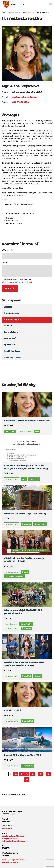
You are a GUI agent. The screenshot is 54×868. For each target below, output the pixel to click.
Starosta (8, 307)
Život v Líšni (34, 479)
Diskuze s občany (12, 357)
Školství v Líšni (40, 524)
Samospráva (13, 12)
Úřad (37, 431)
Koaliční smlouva (12, 351)
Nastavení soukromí (11, 862)
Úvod (4, 12)
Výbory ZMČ (10, 345)
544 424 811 (7, 828)
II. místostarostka (27, 12)
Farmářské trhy (11, 624)
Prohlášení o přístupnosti (13, 860)
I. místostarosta (11, 313)
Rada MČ (8, 326)
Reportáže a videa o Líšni (15, 576)
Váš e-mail (6, 250)
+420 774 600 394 (20, 102)
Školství (25, 572)
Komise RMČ (10, 338)
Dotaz (4, 262)
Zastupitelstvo (11, 332)
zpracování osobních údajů (20, 282)
